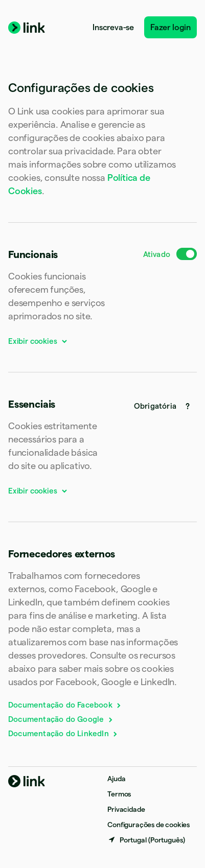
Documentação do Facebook (65, 705)
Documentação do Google (61, 719)
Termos (119, 794)
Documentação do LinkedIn (63, 733)
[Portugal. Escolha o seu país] (146, 840)
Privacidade (126, 809)
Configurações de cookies (149, 825)
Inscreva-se (113, 27)
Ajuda (116, 779)
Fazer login (170, 27)
